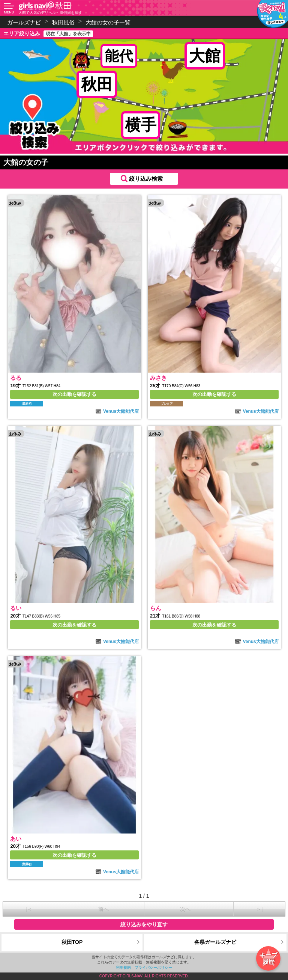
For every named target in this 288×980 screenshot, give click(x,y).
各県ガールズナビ (215, 942)
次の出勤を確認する (74, 394)
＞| (259, 909)
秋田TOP (72, 942)
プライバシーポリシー (153, 967)
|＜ (29, 909)
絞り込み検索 (146, 179)
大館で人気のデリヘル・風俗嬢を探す (50, 13)
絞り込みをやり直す (144, 924)
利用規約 (123, 967)
